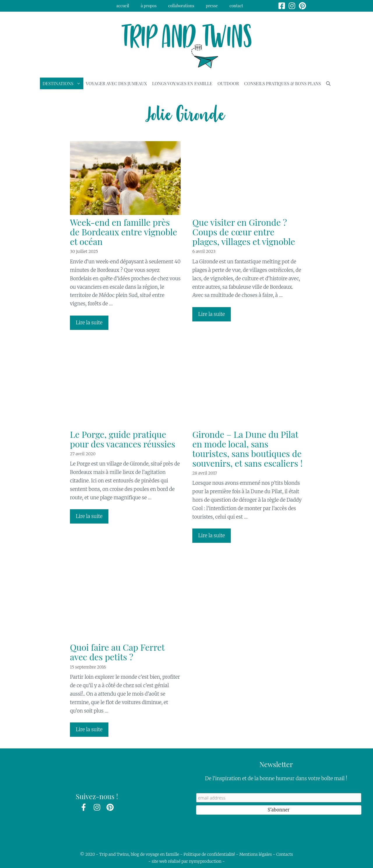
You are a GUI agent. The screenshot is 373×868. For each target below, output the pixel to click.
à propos (149, 6)
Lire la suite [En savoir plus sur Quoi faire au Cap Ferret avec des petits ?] (89, 729)
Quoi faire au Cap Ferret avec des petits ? (117, 652)
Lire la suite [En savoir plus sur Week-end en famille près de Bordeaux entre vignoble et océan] (89, 323)
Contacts (285, 854)
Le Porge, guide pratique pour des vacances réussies (123, 439)
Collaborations (181, 6)
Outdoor (228, 83)
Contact (236, 6)
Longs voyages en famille (182, 83)
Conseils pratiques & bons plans (283, 83)
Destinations (63, 83)
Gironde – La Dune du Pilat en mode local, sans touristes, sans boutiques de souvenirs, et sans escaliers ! (247, 449)
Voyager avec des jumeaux (116, 83)
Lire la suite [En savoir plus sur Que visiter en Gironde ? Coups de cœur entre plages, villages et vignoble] (212, 314)
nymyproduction (205, 861)
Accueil (123, 6)
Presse (212, 6)
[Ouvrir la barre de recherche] (328, 83)
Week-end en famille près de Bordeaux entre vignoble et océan (124, 232)
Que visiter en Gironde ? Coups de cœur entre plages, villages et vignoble (244, 232)
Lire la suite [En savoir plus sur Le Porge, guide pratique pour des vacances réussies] (89, 516)
